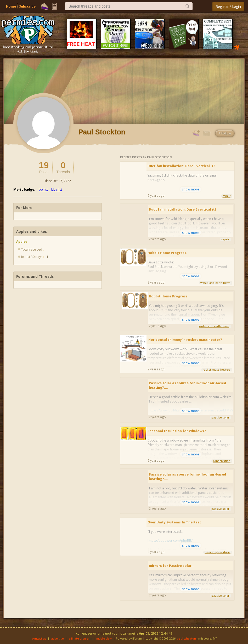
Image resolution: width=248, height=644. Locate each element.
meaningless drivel (218, 552)
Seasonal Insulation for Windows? (177, 431)
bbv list (57, 190)
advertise (57, 639)
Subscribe (27, 6)
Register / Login (228, 7)
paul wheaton (186, 639)
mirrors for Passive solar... (172, 566)
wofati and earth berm (215, 283)
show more (191, 189)
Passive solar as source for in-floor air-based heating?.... (187, 385)
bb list (43, 190)
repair (227, 196)
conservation (222, 461)
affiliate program (80, 639)
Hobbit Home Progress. (167, 253)
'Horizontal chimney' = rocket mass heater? (185, 340)
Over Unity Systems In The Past (174, 522)
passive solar (220, 418)
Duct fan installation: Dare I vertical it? (181, 166)
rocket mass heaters (217, 370)
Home (11, 6)
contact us (39, 639)
